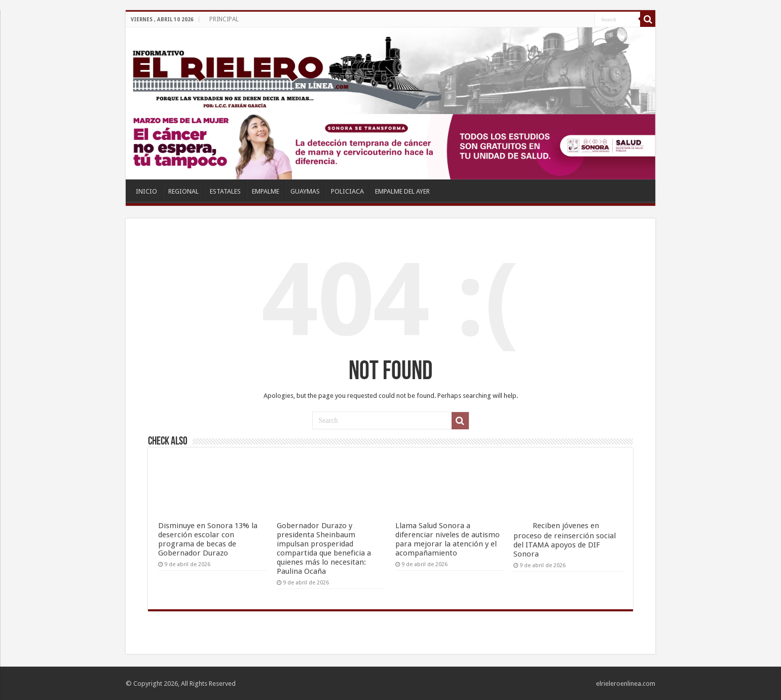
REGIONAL (183, 191)
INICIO (146, 191)
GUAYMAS (305, 191)
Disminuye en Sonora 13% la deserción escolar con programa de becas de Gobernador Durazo (208, 539)
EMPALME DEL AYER (402, 191)
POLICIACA (347, 191)
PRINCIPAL (224, 19)
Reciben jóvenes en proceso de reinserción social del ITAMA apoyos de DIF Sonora (565, 540)
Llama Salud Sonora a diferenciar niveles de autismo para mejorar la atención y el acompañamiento (448, 539)
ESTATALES (225, 191)
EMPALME (266, 191)
